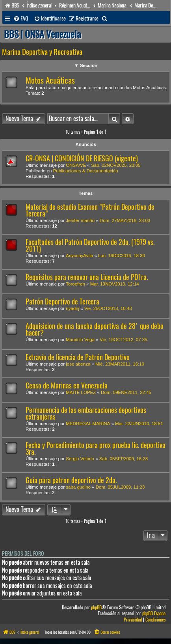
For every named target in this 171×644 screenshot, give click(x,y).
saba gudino (78, 487)
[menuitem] (21, 19)
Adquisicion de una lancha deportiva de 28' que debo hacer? (95, 329)
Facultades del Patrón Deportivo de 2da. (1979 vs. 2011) (90, 245)
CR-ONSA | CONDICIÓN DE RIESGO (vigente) (82, 158)
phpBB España (154, 613)
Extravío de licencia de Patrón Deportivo (78, 357)
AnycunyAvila (79, 256)
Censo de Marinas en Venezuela (67, 385)
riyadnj (72, 308)
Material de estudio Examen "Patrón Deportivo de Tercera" (90, 210)
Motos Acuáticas (50, 80)
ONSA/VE (76, 165)
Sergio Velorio (80, 459)
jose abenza (78, 364)
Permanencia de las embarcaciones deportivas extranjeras (86, 413)
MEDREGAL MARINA (88, 424)
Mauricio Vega (80, 340)
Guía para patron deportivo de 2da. (71, 480)
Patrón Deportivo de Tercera (62, 301)
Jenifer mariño (80, 220)
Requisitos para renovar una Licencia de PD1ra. (87, 277)
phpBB (96, 608)
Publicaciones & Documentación (86, 171)
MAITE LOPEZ (81, 392)
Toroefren (75, 284)
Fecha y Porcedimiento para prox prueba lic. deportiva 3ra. (96, 448)
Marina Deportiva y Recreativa (42, 52)
